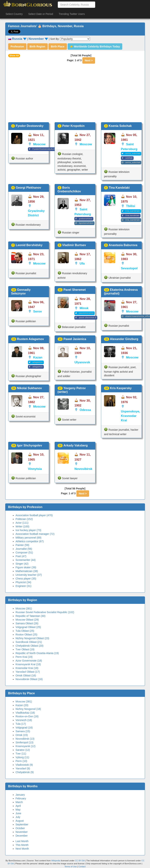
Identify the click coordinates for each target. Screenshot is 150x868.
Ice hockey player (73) (29, 530)
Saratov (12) (23, 750)
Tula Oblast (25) (25, 631)
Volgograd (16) (24, 728)
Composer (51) (24, 552)
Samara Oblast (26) (27, 623)
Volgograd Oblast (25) (28, 627)
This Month (22, 845)
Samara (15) (23, 731)
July (18, 817)
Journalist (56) (24, 549)
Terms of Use (71, 867)
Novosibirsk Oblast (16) (29, 679)
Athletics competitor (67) (30, 541)
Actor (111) (22, 523)
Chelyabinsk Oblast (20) (30, 646)
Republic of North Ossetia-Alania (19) (37, 653)
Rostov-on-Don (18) (27, 716)
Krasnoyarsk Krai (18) (28, 664)
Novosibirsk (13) (25, 739)
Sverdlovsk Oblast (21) (29, 642)
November (22, 832)
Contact (82, 867)
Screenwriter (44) (26, 560)
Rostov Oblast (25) (27, 635)
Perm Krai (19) (24, 657)
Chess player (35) (26, 579)
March (19, 802)
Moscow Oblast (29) (27, 620)
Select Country (14, 14)
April (18, 806)
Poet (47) (21, 556)
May (18, 810)
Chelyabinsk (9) (25, 772)
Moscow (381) (24, 608)
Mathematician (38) (27, 571)
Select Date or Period (41, 14)
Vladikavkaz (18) (25, 713)
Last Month (22, 841)
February (21, 798)
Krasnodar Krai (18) (27, 668)
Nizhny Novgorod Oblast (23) (33, 638)
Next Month (22, 849)
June (18, 813)
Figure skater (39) (26, 567)
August (20, 821)
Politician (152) (24, 519)
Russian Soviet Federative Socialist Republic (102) (45, 612)
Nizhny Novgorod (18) (28, 709)
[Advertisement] (75, 94)
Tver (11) (21, 754)
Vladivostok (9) (24, 765)
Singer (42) (22, 564)
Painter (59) (22, 545)
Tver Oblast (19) (25, 649)
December (22, 836)
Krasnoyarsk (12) (26, 746)
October (20, 828)
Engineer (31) (24, 586)
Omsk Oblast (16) (26, 675)
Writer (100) (23, 526)
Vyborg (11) (22, 757)
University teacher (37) (29, 575)
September (22, 824)
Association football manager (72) (35, 534)
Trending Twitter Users (72, 14)
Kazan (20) (22, 705)
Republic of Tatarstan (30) (31, 616)
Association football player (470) (34, 515)
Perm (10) (21, 761)
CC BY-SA (80, 861)
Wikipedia (56, 861)
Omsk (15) (22, 735)
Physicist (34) (23, 582)
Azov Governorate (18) (29, 661)
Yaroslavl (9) (23, 768)
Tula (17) (21, 724)
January (20, 795)
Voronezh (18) (24, 720)
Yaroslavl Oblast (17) (28, 672)
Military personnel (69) (29, 538)
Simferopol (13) (25, 742)
